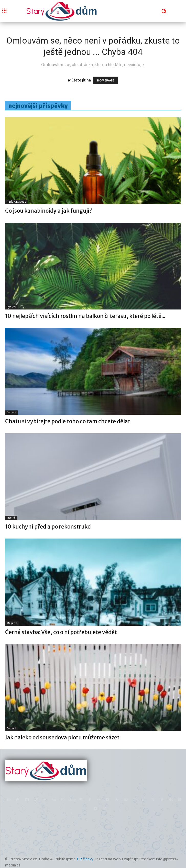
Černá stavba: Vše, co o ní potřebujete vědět (61, 632)
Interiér (11, 518)
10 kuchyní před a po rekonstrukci (48, 527)
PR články (85, 859)
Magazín (12, 623)
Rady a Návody (16, 202)
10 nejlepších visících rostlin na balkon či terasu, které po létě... (85, 316)
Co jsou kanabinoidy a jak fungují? (48, 211)
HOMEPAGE (106, 80)
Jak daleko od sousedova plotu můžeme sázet (62, 737)
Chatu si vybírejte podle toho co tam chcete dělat (68, 421)
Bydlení (11, 307)
